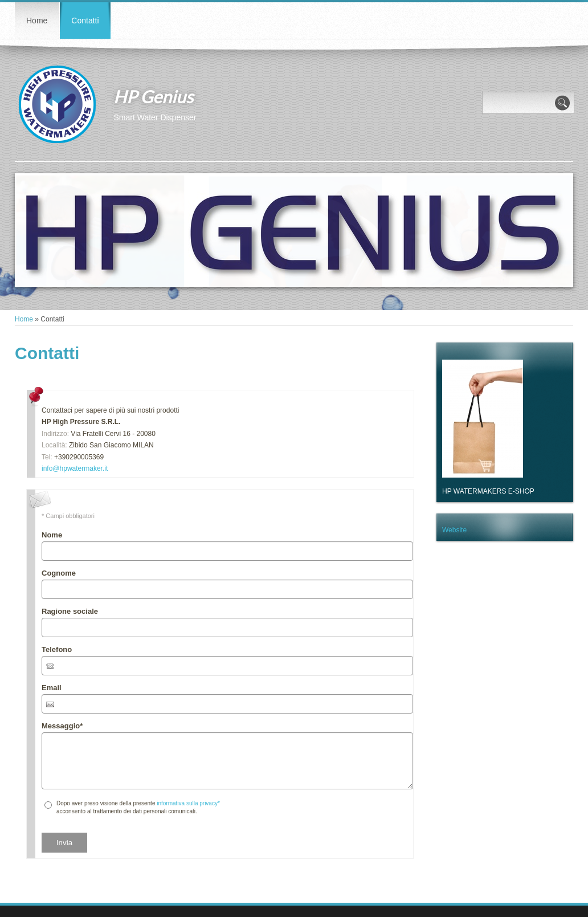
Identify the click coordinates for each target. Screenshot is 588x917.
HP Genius (153, 96)
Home (37, 21)
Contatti (85, 21)
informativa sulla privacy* (188, 803)
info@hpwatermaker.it (75, 468)
